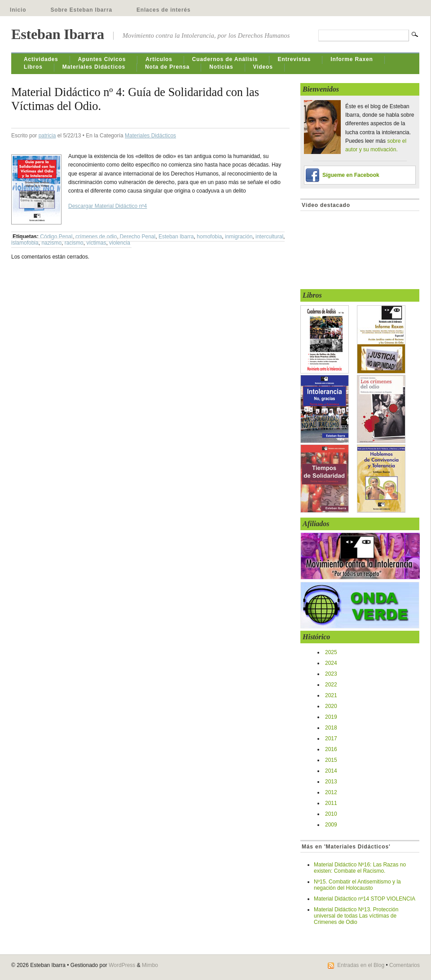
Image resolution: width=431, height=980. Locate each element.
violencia (120, 243)
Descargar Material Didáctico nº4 (108, 206)
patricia (47, 136)
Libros (33, 67)
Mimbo (150, 965)
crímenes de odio (96, 237)
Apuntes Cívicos (102, 59)
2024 (331, 663)
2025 (331, 652)
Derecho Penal (138, 237)
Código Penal (56, 237)
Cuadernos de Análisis (225, 59)
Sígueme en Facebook (351, 175)
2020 (331, 706)
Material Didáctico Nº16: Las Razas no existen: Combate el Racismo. (360, 868)
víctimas (96, 243)
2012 (331, 792)
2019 (331, 717)
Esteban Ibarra (58, 34)
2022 (331, 685)
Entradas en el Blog (361, 965)
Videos (263, 67)
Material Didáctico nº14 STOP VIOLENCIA (365, 899)
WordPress (122, 965)
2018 (331, 728)
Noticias (221, 67)
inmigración (239, 237)
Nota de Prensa (167, 67)
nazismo (51, 243)
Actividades (41, 59)
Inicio (18, 10)
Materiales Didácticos (94, 67)
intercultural (269, 237)
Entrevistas (294, 59)
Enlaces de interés (164, 10)
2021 (331, 695)
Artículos (159, 59)
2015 (331, 760)
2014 (331, 771)
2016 (331, 749)
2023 (331, 674)
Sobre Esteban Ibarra (81, 10)
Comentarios (405, 965)
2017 (331, 738)
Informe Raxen (352, 59)
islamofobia (25, 243)
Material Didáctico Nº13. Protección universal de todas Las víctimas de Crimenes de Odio (356, 916)
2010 (331, 814)
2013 (331, 782)
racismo (74, 243)
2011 (331, 803)
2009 (331, 825)
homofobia (209, 237)
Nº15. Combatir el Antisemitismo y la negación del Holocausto (357, 885)
